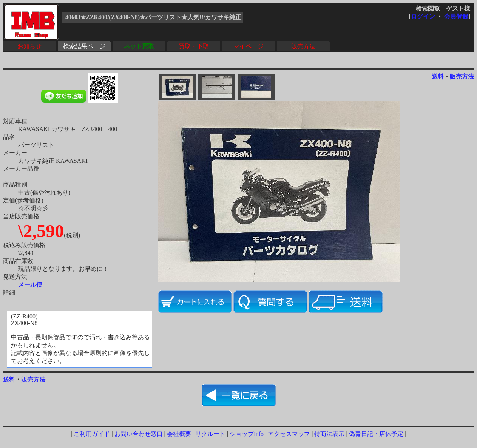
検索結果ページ (84, 46)
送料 (438, 76)
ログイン (423, 16)
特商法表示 (329, 434)
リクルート (210, 434)
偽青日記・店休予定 (376, 434)
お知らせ (29, 46)
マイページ (249, 46)
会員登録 (456, 16)
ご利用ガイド (92, 434)
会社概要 (179, 434)
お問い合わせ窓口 (139, 434)
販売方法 (303, 46)
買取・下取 (194, 46)
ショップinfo (247, 434)
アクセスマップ (289, 434)
